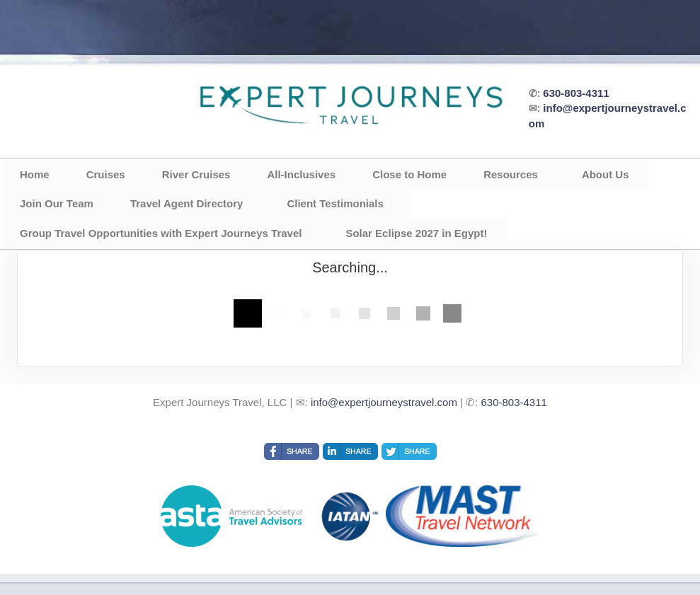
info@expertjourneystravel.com (384, 402)
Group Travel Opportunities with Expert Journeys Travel (161, 233)
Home (35, 174)
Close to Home (409, 174)
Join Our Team (57, 203)
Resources (511, 174)
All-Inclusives (301, 174)
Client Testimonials (335, 203)
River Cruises (196, 174)
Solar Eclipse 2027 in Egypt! (416, 233)
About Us (606, 174)
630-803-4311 (576, 93)
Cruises (106, 174)
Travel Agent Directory (187, 203)
